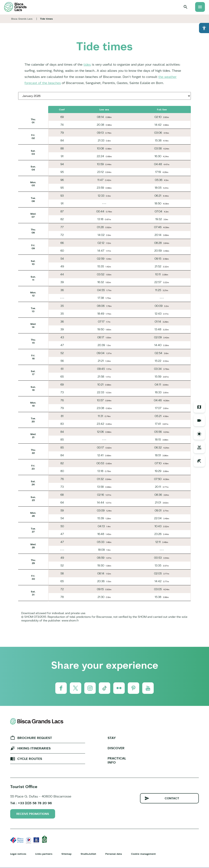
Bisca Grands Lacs (22, 19)
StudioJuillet (88, 854)
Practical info (117, 760)
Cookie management (143, 854)
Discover (116, 748)
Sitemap (66, 854)
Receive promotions (33, 814)
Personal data (114, 854)
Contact (172, 798)
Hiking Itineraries (34, 748)
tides (87, 64)
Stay (112, 738)
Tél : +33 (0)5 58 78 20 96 (31, 803)
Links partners (44, 854)
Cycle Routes (30, 759)
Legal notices (18, 854)
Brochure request (35, 738)
